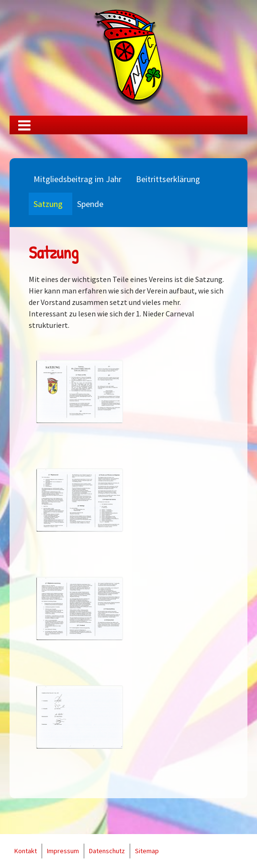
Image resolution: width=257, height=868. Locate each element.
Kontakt (26, 851)
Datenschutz (107, 851)
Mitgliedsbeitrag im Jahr (78, 179)
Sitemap (147, 851)
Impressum (63, 851)
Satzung (48, 204)
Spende (90, 204)
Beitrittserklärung (168, 179)
